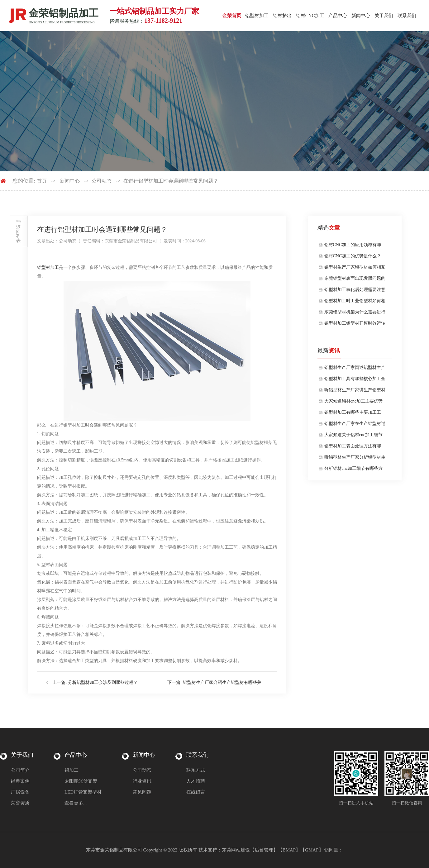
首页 (42, 181)
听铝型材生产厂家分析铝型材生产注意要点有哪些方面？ (355, 459)
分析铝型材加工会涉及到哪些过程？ (103, 682)
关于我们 (384, 16)
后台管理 (264, 850)
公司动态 (102, 181)
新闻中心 (361, 16)
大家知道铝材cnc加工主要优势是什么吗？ (353, 403)
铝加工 (71, 770)
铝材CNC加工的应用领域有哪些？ (353, 246)
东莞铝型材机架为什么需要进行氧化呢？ (355, 314)
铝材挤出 (282, 16)
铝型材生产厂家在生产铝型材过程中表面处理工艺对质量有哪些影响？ (355, 425)
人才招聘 (196, 781)
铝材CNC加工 (310, 16)
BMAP (289, 850)
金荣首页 (232, 16)
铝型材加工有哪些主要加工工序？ (353, 414)
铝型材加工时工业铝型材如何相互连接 (355, 303)
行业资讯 (142, 781)
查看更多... (76, 803)
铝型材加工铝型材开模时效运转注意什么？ (355, 325)
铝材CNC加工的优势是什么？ (353, 256)
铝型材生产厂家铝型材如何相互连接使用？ (355, 269)
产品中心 (338, 16)
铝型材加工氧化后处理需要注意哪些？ (355, 291)
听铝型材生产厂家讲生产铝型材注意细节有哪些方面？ (355, 392)
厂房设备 (20, 792)
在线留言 (196, 792)
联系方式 (196, 770)
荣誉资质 (20, 803)
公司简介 (20, 770)
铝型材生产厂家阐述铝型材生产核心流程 (355, 369)
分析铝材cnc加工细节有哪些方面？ (353, 470)
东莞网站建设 (236, 850)
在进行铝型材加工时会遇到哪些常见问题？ (171, 181)
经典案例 (20, 781)
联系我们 (407, 16)
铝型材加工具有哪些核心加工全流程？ (355, 380)
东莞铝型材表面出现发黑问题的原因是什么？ (355, 280)
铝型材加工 (257, 16)
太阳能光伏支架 (81, 781)
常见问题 (142, 792)
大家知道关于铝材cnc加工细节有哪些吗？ (353, 436)
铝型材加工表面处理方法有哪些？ (353, 448)
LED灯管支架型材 (83, 792)
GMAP (312, 850)
